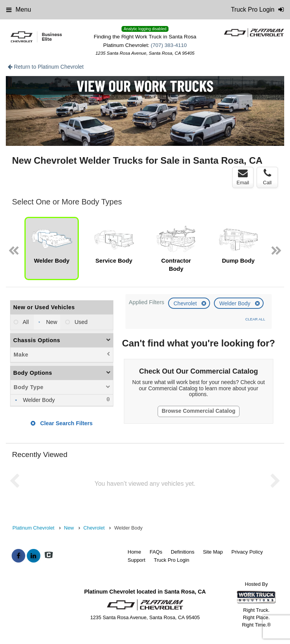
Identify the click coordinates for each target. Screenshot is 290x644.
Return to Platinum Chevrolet (46, 67)
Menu (19, 10)
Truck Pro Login (171, 560)
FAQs (156, 552)
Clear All (255, 319)
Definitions (183, 552)
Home (135, 552)
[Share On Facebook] (18, 556)
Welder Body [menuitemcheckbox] (38, 400)
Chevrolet (186, 303)
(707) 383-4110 (169, 45)
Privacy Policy (247, 552)
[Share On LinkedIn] (34, 556)
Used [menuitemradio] (80, 322)
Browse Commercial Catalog (198, 411)
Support (137, 560)
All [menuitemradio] (25, 322)
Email (243, 177)
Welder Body (236, 303)
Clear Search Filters (62, 423)
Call (267, 177)
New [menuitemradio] (51, 322)
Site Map (213, 552)
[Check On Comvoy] (49, 556)
